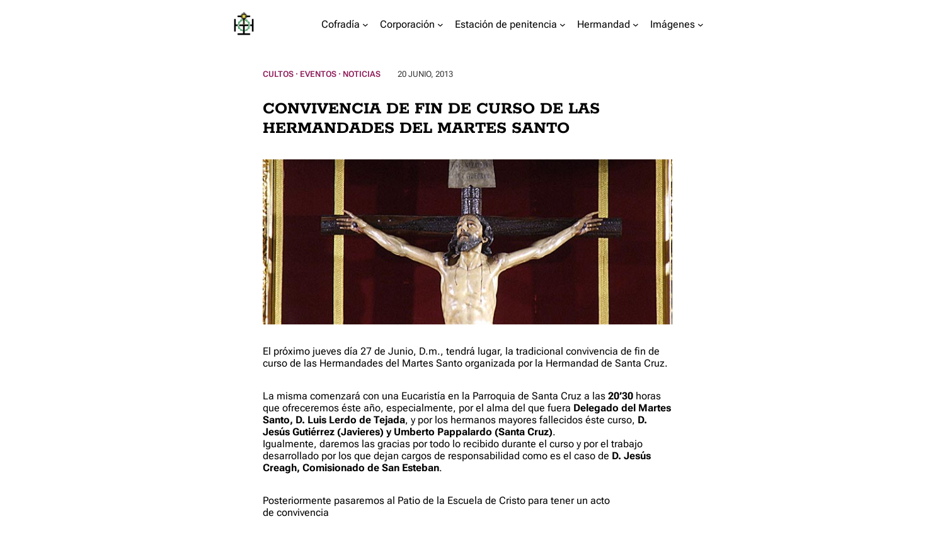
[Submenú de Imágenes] (701, 25)
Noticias (362, 74)
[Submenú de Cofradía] (365, 25)
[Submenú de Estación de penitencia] (563, 25)
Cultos (278, 74)
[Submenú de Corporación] (440, 25)
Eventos (318, 74)
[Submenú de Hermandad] (636, 25)
